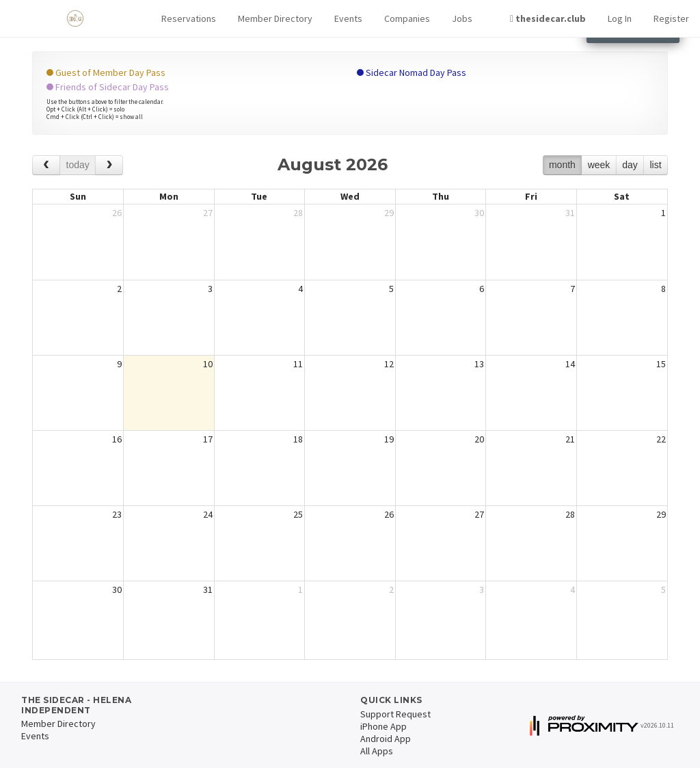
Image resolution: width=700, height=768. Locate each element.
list (655, 165)
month (562, 165)
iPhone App (383, 726)
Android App (386, 739)
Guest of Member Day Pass (106, 72)
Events (348, 18)
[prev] (46, 165)
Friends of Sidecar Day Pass (108, 87)
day (630, 165)
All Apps (377, 751)
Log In (620, 18)
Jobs (462, 18)
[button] (189, 19)
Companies (407, 18)
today (78, 165)
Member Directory (275, 18)
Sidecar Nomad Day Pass (412, 72)
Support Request (395, 714)
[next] (109, 165)
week (599, 165)
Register (671, 18)
